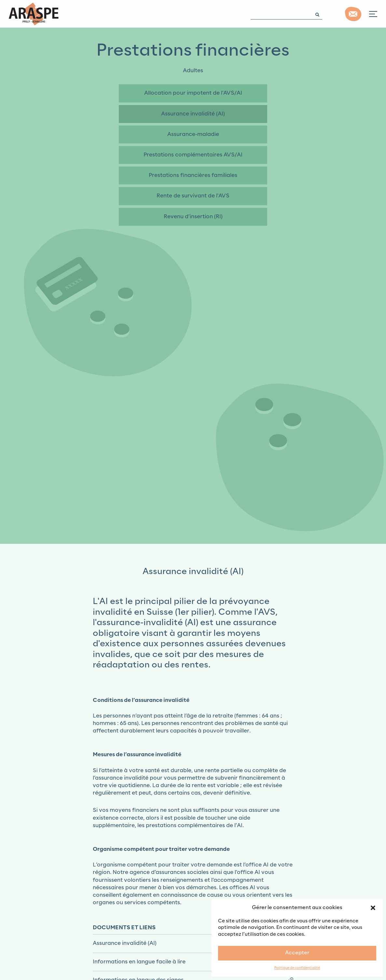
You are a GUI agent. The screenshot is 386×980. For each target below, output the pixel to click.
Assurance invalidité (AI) (193, 114)
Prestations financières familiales (193, 175)
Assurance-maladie (193, 134)
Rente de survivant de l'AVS (193, 196)
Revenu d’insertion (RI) (193, 217)
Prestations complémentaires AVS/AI (193, 155)
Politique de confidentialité (297, 968)
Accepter (297, 953)
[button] (373, 907)
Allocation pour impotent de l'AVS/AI (193, 93)
